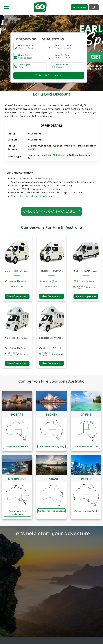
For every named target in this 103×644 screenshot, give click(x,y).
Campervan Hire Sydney (51, 446)
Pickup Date (24, 55)
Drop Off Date (62, 55)
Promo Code (62, 65)
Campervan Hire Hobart (17, 446)
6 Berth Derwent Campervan (58, 338)
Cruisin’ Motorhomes (56, 155)
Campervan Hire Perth (86, 511)
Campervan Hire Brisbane (52, 511)
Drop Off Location (64, 45)
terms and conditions (33, 196)
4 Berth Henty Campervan (22, 338)
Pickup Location (26, 45)
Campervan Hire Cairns (86, 446)
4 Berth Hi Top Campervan (56, 271)
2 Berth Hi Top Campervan (22, 271)
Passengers (24, 65)
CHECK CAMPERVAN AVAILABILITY (52, 211)
